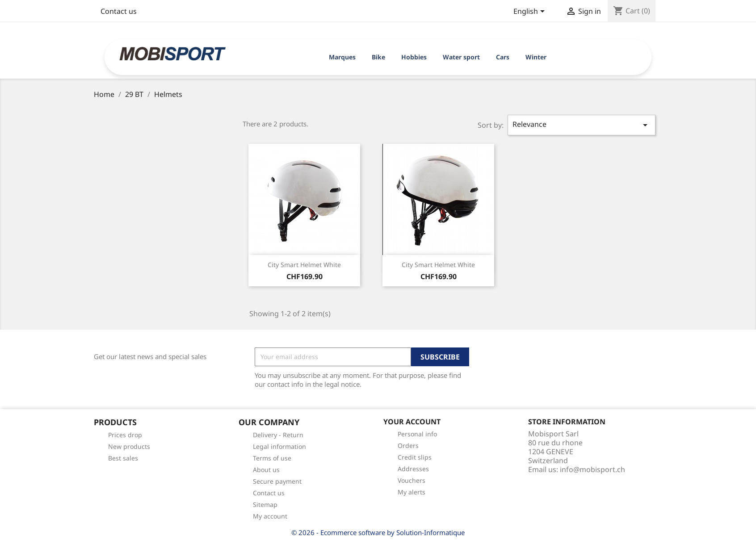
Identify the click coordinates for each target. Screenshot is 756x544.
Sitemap (265, 504)
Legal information (279, 446)
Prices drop (125, 435)
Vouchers (412, 480)
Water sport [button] (461, 57)
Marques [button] (342, 57)
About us (266, 470)
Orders (408, 446)
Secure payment (277, 481)
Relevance (582, 125)
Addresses (413, 469)
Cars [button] (503, 57)
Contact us (119, 11)
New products (129, 446)
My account (270, 516)
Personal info (417, 434)
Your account (412, 422)
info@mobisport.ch (592, 469)
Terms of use (272, 458)
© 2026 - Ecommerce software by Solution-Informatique (378, 532)
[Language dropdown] (531, 12)
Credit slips (415, 457)
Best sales (123, 458)
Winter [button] (536, 57)
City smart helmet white (304, 265)
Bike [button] (378, 57)
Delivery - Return (278, 435)
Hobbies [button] (414, 57)
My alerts (412, 492)
